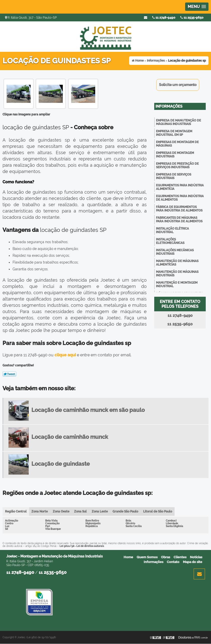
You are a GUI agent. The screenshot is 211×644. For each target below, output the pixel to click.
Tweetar (9, 374)
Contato (173, 562)
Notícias (196, 557)
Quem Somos (147, 557)
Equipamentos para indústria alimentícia (180, 187)
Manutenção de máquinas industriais (177, 274)
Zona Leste (100, 511)
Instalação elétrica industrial (172, 230)
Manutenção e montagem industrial (177, 284)
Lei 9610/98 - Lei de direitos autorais (82, 546)
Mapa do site (193, 562)
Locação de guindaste (61, 464)
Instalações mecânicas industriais (175, 252)
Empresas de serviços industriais (174, 176)
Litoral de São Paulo (158, 511)
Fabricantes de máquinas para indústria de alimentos (179, 220)
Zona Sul (81, 511)
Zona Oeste (61, 511)
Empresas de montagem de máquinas (177, 144)
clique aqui (65, 355)
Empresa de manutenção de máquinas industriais (178, 122)
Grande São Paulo (126, 511)
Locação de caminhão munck (70, 437)
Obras (166, 557)
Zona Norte (40, 511)
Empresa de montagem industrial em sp (174, 133)
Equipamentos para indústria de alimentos (180, 198)
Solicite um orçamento (178, 85)
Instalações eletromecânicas (170, 241)
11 (192, 17)
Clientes (180, 557)
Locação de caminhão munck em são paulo (88, 410)
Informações (169, 106)
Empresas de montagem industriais (175, 155)
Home (128, 557)
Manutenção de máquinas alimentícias (177, 263)
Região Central (16, 511)
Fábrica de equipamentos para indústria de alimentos (179, 209)
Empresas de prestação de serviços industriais (177, 165)
